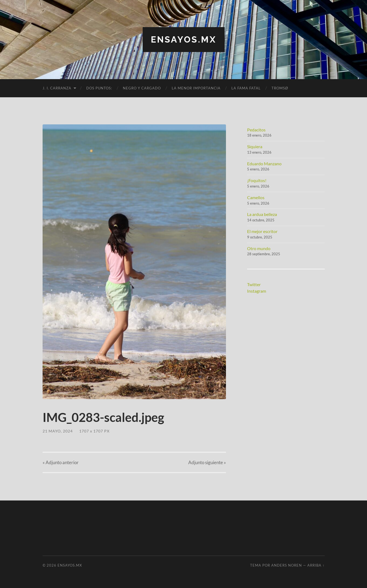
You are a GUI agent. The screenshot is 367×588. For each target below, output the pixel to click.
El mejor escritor (262, 231)
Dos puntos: (99, 88)
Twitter (254, 284)
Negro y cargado (142, 88)
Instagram (257, 291)
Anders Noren (287, 565)
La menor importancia (196, 88)
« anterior (61, 462)
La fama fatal (246, 88)
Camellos (256, 197)
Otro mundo (259, 248)
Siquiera (255, 146)
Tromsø (280, 88)
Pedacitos (256, 130)
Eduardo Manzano (264, 164)
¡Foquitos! (257, 180)
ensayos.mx (184, 39)
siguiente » (207, 462)
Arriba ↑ (316, 565)
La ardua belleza (262, 214)
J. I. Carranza (57, 88)
